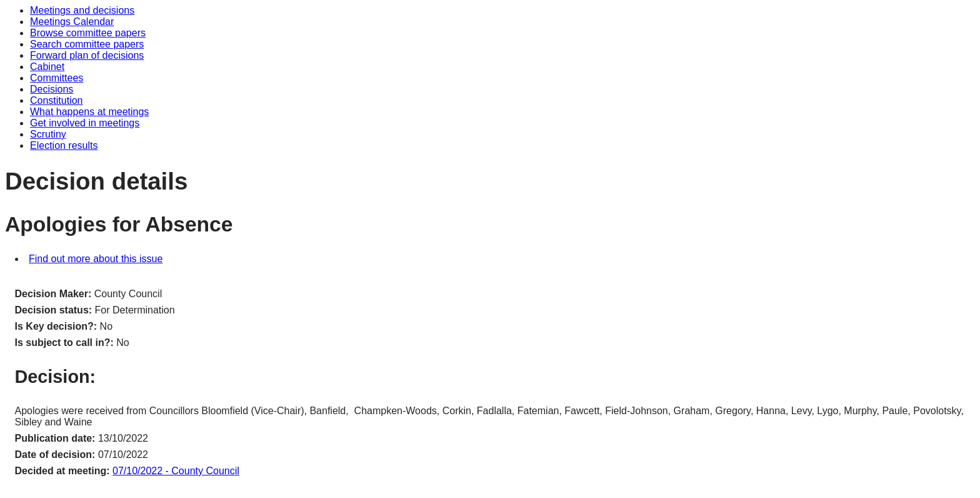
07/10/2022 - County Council (176, 471)
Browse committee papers (88, 33)
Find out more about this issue (96, 259)
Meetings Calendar (72, 22)
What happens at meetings (89, 112)
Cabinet (47, 67)
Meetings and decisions (82, 10)
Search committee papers (87, 44)
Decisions (52, 89)
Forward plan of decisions (87, 55)
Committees (57, 78)
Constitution (57, 100)
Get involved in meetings (85, 123)
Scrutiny (48, 134)
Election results (64, 145)
